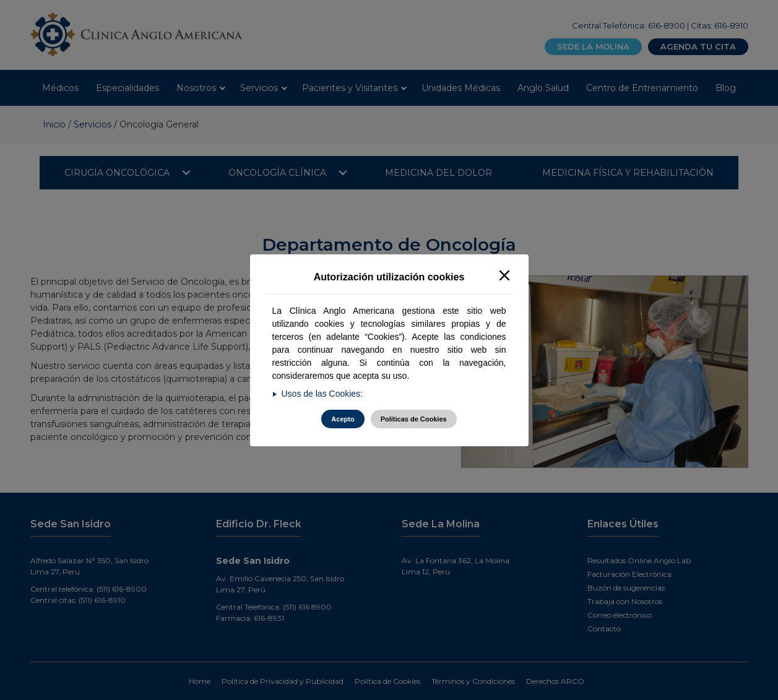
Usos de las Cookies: (322, 394)
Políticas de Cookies (414, 419)
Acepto (343, 419)
